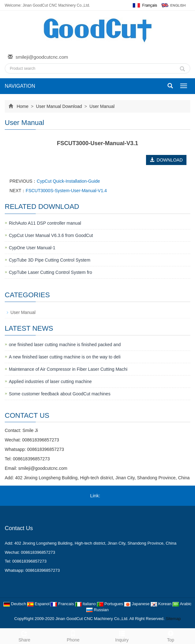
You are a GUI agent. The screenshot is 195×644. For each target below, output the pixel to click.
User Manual (101, 106)
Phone (73, 635)
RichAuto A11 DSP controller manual (45, 223)
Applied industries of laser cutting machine (50, 381)
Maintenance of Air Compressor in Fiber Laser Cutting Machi (68, 369)
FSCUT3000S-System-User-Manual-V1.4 (66, 191)
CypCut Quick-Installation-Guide (68, 181)
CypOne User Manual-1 (32, 248)
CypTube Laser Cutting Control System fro (50, 272)
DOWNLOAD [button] (166, 160)
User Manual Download (59, 106)
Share (24, 635)
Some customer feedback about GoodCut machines (60, 394)
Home (23, 106)
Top (171, 635)
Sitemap (173, 619)
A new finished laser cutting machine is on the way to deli (65, 357)
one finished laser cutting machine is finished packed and (65, 345)
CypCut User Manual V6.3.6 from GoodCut (51, 235)
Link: (95, 496)
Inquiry (122, 635)
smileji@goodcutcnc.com (42, 57)
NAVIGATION (20, 86)
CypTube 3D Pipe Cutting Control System (50, 260)
